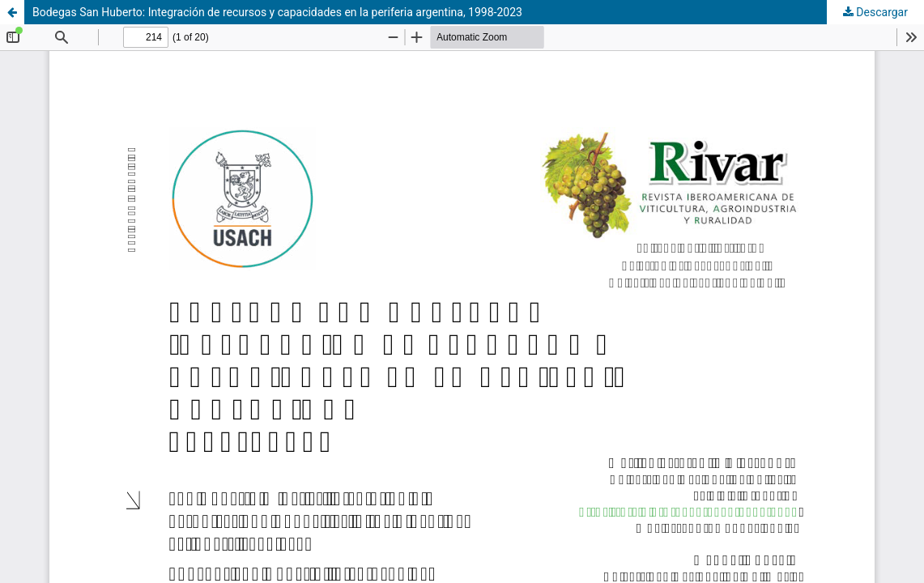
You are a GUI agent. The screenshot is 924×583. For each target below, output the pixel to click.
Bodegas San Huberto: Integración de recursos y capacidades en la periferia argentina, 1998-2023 (277, 12)
